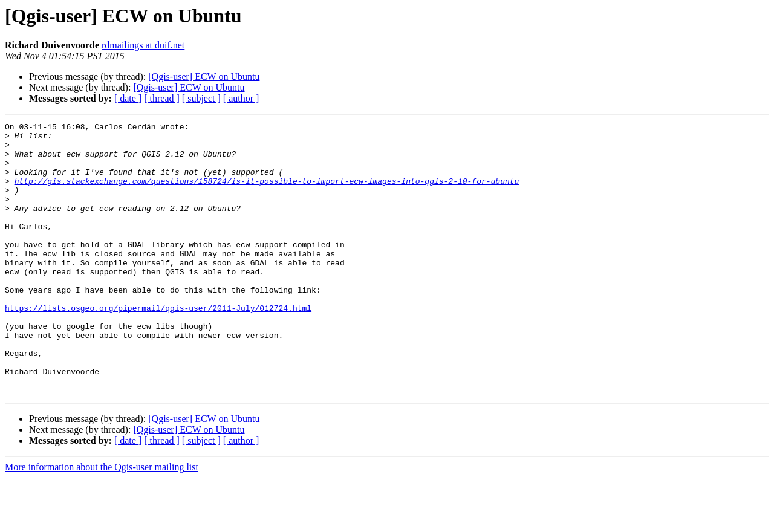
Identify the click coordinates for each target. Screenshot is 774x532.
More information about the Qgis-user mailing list (102, 521)
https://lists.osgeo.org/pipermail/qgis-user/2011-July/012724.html (158, 346)
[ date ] (128, 98)
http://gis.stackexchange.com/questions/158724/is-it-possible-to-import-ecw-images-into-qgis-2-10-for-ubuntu (267, 193)
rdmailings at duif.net (143, 45)
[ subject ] (201, 98)
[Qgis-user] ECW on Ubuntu (204, 76)
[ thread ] (162, 98)
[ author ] (241, 98)
